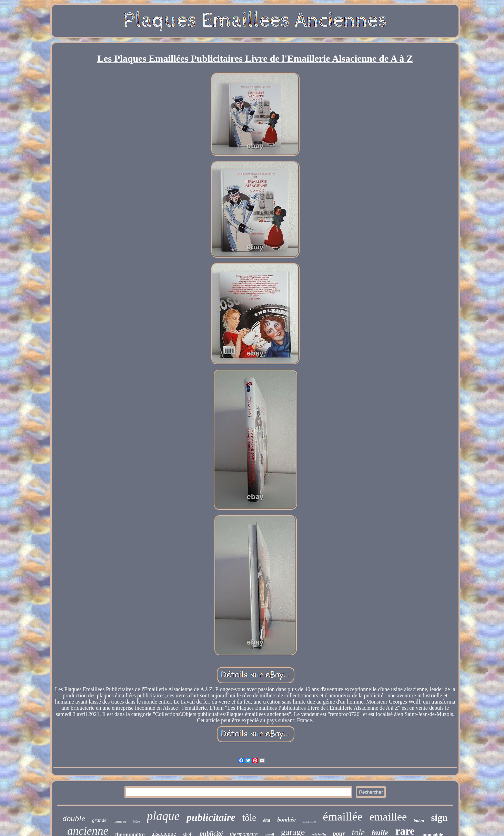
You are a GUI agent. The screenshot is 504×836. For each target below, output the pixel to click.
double (74, 818)
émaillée (343, 817)
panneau (120, 821)
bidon (419, 820)
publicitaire (211, 817)
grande (99, 820)
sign (439, 818)
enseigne (309, 821)
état (267, 820)
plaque (163, 816)
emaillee (388, 817)
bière (137, 821)
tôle (249, 818)
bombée (286, 820)
